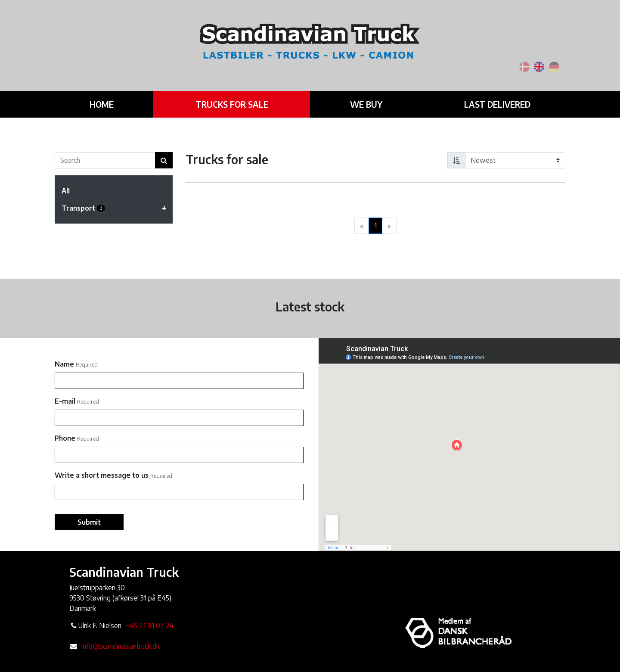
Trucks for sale (227, 100)
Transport (117, 208)
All (66, 191)
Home (101, 100)
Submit (89, 522)
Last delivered (488, 100)
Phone (65, 438)
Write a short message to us (102, 475)
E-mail (65, 401)
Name (64, 364)
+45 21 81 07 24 (150, 625)
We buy (359, 100)
